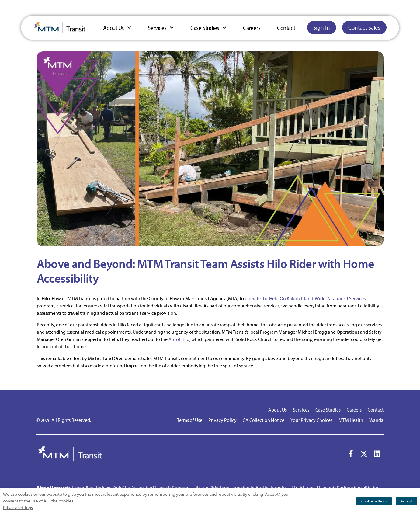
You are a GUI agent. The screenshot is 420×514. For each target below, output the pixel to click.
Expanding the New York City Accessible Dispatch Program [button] (131, 488)
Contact (286, 28)
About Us (117, 28)
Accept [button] (406, 501)
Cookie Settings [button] (374, 501)
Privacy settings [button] (18, 507)
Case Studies (208, 28)
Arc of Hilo (179, 339)
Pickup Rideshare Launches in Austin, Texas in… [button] (243, 488)
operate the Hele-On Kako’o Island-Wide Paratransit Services (305, 298)
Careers (252, 28)
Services (161, 28)
